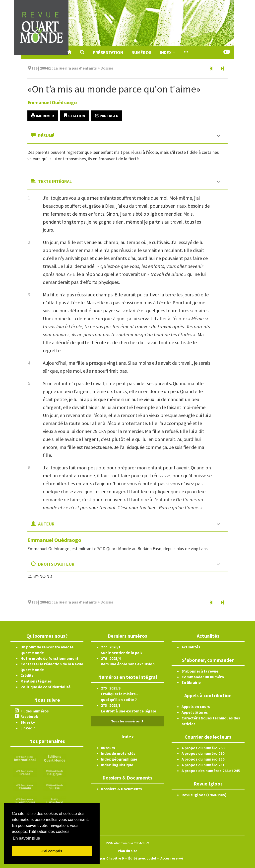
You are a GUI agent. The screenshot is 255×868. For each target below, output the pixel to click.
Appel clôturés (195, 712)
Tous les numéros (127, 721)
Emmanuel (52, 102)
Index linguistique (117, 765)
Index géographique (119, 759)
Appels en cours (196, 706)
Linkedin (28, 728)
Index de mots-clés (118, 753)
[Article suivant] (222, 69)
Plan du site (127, 851)
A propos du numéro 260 (203, 748)
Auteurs (108, 748)
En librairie (191, 682)
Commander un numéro (203, 677)
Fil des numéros (35, 711)
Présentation (108, 52)
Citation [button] (74, 116)
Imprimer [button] (43, 116)
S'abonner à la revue (200, 671)
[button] (82, 52)
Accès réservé (172, 858)
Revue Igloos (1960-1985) (204, 795)
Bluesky (28, 722)
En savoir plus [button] (26, 838)
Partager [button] (107, 116)
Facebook (29, 716)
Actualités (191, 647)
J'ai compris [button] (52, 851)
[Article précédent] (211, 69)
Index (167, 52)
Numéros (141, 52)
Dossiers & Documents (121, 789)
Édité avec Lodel (142, 858)
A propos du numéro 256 (203, 759)
